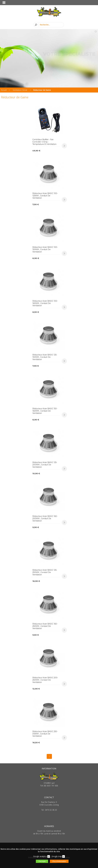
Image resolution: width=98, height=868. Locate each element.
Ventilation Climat (20, 90)
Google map (57, 856)
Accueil (4, 90)
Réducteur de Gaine (42, 90)
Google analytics (40, 856)
